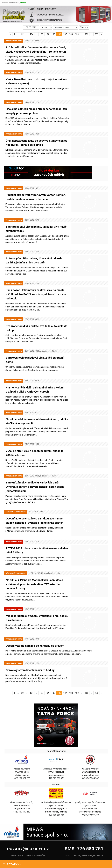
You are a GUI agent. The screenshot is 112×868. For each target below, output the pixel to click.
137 (65, 34)
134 (47, 34)
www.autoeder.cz (90, 788)
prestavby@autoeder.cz (90, 791)
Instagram (40, 847)
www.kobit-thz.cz (22, 785)
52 (22, 34)
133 (41, 34)
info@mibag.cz (22, 754)
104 (32, 34)
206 (97, 34)
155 (87, 34)
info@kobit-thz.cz (22, 788)
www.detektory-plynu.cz (56, 788)
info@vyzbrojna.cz (90, 754)
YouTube (20, 855)
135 (53, 34)
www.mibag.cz (22, 751)
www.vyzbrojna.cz (90, 751)
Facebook (20, 847)
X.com (40, 855)
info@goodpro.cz (56, 754)
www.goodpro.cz (56, 751)
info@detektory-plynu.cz (56, 791)
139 (77, 34)
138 (71, 34)
